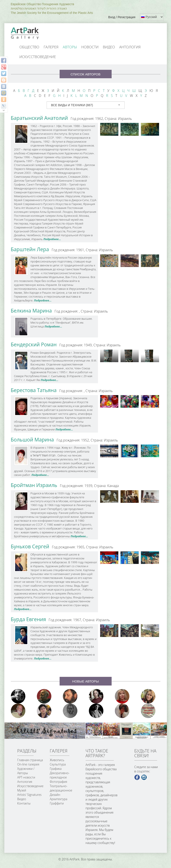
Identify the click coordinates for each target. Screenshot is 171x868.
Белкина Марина (31, 311)
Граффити (57, 803)
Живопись (57, 760)
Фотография (59, 782)
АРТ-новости (26, 777)
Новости (90, 47)
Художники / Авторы (26, 771)
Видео (109, 47)
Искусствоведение (38, 57)
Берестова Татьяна (34, 390)
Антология (130, 47)
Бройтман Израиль (34, 485)
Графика (56, 769)
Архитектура (59, 799)
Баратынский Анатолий (39, 118)
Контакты (24, 803)
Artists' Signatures (29, 795)
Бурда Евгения (28, 619)
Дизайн (55, 795)
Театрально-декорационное (61, 788)
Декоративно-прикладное (60, 775)
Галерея (51, 47)
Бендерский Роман (34, 344)
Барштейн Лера (30, 249)
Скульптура (58, 764)
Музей (22, 790)
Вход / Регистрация (122, 17)
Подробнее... (52, 239)
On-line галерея (28, 764)
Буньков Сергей (30, 546)
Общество (29, 47)
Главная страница (30, 760)
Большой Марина (32, 440)
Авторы (70, 47)
